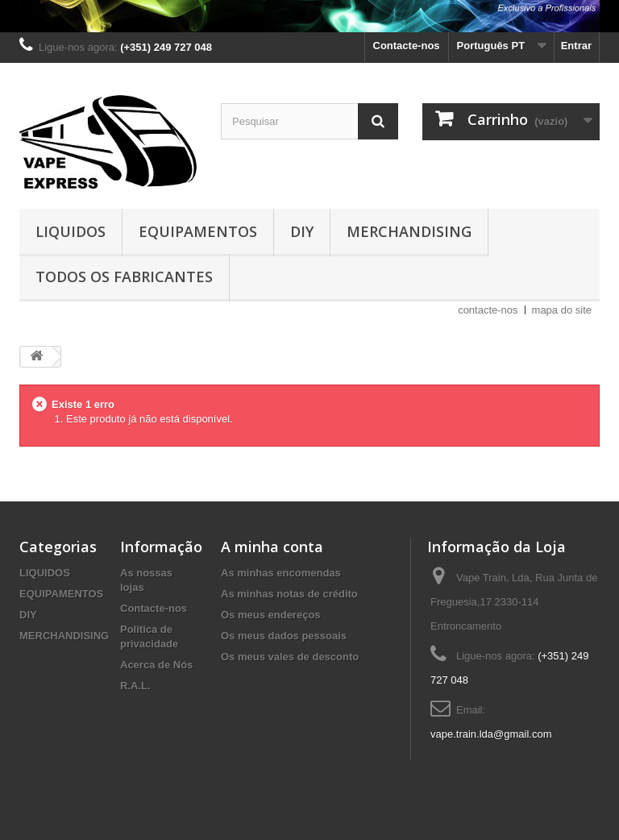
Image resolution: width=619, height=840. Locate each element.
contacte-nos (488, 310)
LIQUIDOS (71, 231)
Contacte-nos (407, 46)
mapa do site (562, 310)
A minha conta (272, 547)
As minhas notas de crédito (289, 594)
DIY (302, 231)
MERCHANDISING (409, 231)
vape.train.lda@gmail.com (491, 734)
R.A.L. (135, 686)
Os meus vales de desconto (290, 657)
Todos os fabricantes (124, 277)
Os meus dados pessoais (284, 636)
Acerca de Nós (156, 665)
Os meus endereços (271, 615)
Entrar (576, 46)
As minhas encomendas (281, 573)
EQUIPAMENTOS (198, 231)
